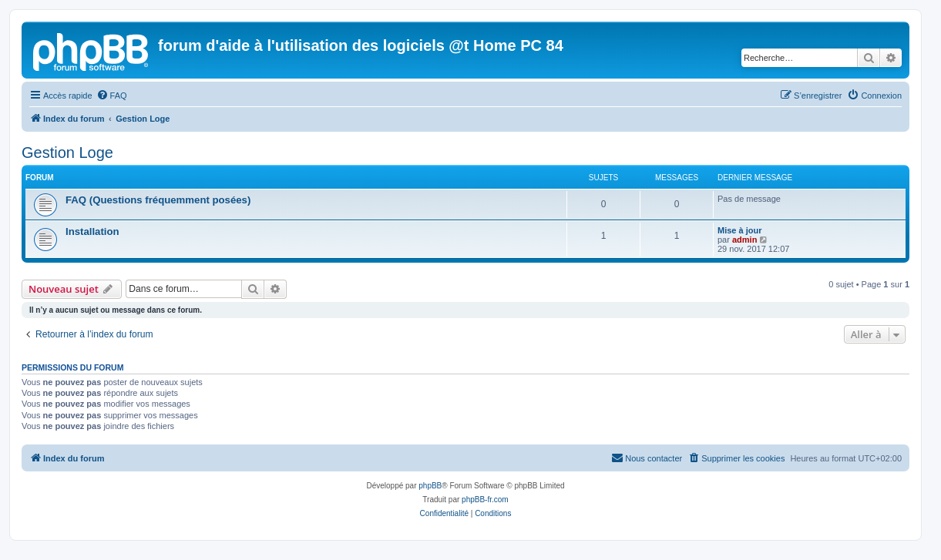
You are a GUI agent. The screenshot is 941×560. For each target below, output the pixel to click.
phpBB (430, 486)
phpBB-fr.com (485, 500)
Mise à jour (739, 230)
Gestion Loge (67, 153)
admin (744, 240)
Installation (92, 231)
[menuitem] (112, 96)
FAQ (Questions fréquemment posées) (158, 200)
